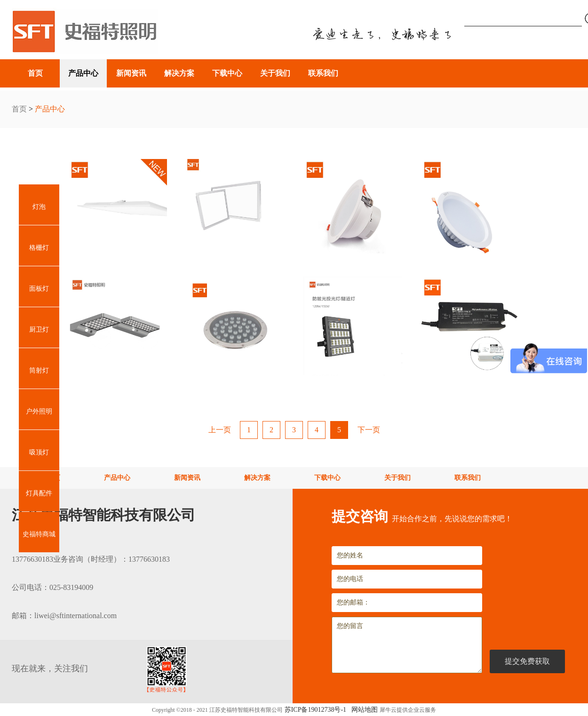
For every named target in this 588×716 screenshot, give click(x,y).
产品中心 (50, 109)
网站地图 (363, 710)
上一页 (220, 430)
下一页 (369, 430)
